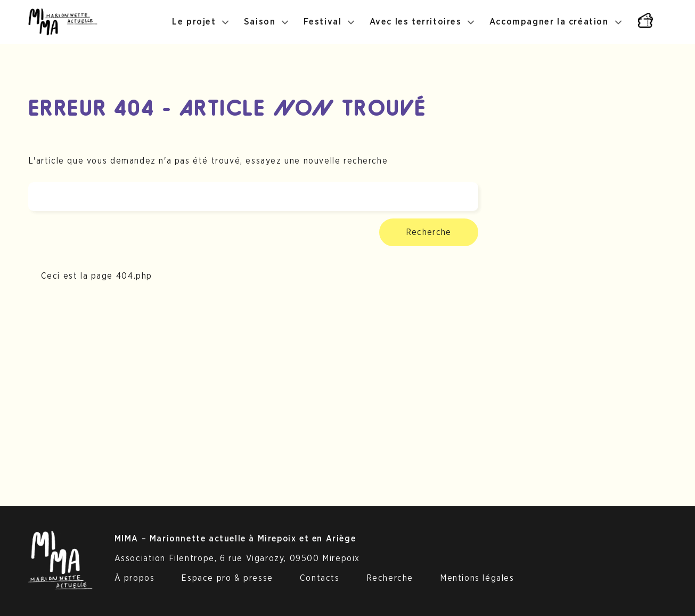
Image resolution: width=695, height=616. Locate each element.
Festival (323, 22)
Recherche (429, 232)
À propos (135, 578)
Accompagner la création (549, 22)
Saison (260, 22)
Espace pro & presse (227, 578)
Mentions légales (477, 578)
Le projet (194, 22)
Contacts (320, 578)
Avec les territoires (416, 22)
